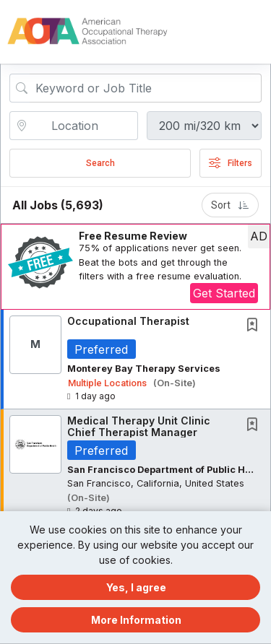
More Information (136, 620)
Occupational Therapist (128, 321)
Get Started (224, 293)
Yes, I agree (136, 587)
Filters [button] (231, 163)
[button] (258, 32)
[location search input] (84, 126)
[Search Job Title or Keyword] (146, 88)
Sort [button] (230, 205)
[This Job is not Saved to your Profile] (255, 326)
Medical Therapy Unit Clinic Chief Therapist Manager (139, 426)
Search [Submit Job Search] (100, 163)
